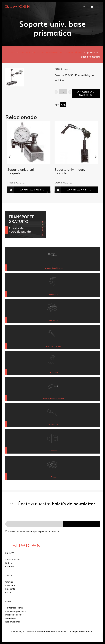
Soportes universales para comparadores (58, 52)
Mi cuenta (10, 589)
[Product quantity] (63, 92)
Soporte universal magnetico (21, 171)
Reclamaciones (13, 622)
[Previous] (10, 157)
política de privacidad (51, 531)
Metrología (25, 52)
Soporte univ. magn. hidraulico (70, 171)
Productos (10, 585)
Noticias (9, 563)
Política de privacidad (16, 611)
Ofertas (9, 582)
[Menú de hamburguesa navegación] (97, 6)
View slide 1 (47, 192)
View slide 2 (51, 192)
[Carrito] (92, 6)
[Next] (95, 157)
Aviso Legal (11, 618)
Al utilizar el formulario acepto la (33, 531)
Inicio (13, 52)
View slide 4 (58, 192)
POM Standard (86, 631)
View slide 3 (54, 192)
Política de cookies (14, 615)
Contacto (10, 566)
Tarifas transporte (14, 608)
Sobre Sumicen (13, 559)
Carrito (9, 592)
